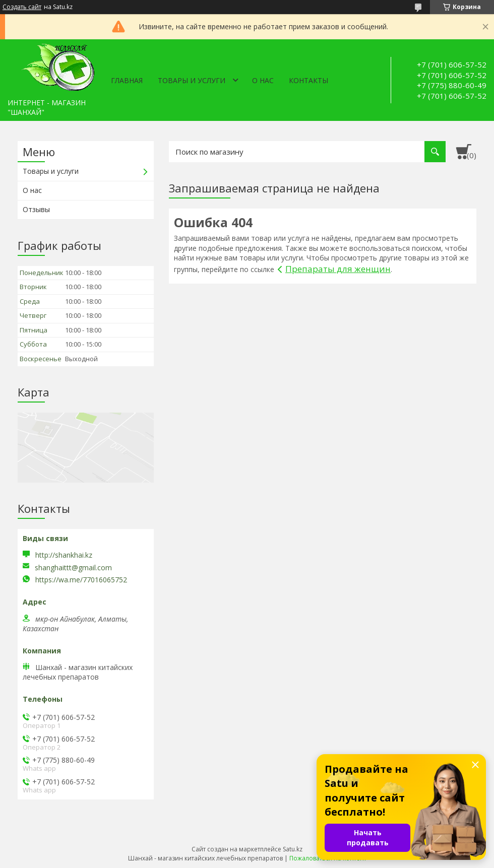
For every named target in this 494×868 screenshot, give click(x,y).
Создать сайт (22, 7)
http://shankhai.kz (64, 555)
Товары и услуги (192, 80)
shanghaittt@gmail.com (73, 568)
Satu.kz (293, 849)
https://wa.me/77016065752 (81, 580)
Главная (127, 80)
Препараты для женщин (338, 269)
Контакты (308, 80)
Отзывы (36, 209)
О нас (263, 80)
